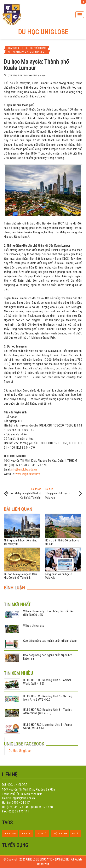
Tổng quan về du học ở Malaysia (63, 493)
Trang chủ (14, 48)
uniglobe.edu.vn (28, 469)
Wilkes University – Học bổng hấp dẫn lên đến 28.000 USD (48, 613)
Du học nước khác (36, 48)
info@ (15, 469)
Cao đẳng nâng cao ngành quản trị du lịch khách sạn (48, 657)
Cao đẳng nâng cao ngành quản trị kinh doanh (50, 641)
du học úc (42, 833)
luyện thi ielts (60, 833)
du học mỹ (26, 833)
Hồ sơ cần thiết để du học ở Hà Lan (62, 542)
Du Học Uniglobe (20, 751)
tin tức (76, 833)
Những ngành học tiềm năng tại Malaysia (21, 542)
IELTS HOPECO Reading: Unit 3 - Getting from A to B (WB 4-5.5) (48, 698)
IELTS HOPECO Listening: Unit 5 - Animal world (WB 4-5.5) (48, 726)
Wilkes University (34, 626)
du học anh (10, 833)
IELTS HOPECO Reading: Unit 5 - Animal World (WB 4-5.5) (47, 682)
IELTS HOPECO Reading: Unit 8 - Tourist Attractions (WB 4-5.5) (47, 711)
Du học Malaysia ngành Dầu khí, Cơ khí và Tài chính (23, 493)
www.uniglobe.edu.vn (28, 474)
